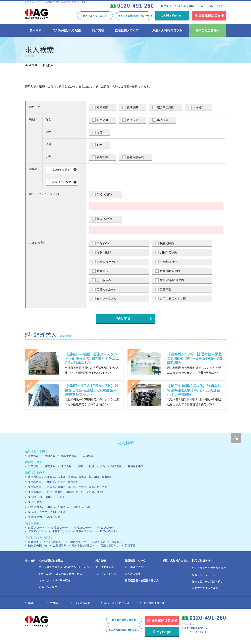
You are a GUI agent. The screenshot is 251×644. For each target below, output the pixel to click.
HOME (34, 65)
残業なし (102, 271)
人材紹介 (198, 107)
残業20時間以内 (170, 271)
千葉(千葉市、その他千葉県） (45, 517)
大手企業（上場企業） (174, 299)
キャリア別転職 (105, 567)
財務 (100, 132)
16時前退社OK (169, 262)
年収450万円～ (109, 531)
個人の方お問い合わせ (95, 16)
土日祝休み (104, 280)
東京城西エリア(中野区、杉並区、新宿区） (53, 482)
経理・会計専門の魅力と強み (209, 568)
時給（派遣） (105, 195)
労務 (103, 466)
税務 (100, 145)
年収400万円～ (85, 531)
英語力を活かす (107, 289)
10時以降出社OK (108, 262)
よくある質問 (186, 6)
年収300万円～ (37, 531)
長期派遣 (133, 107)
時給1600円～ (59, 528)
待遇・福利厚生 (48, 587)
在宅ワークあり (107, 299)
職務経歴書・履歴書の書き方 (142, 580)
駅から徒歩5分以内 (172, 280)
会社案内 (166, 6)
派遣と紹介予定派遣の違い (208, 582)
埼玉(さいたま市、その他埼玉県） (48, 512)
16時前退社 (99, 542)
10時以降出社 (78, 542)
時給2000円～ (105, 528)
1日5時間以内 (168, 252)
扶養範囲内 (167, 243)
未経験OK (103, 243)
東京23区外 (35, 502)
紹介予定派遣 (165, 107)
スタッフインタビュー (108, 574)
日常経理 (102, 120)
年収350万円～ (61, 531)
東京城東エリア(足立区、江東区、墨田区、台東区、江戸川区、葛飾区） (70, 477)
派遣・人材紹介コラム (175, 561)
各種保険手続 (135, 157)
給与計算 (102, 157)
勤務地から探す (62, 182)
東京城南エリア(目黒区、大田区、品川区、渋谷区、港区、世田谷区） (69, 487)
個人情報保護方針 (154, 603)
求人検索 (30, 561)
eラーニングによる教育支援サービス (61, 574)
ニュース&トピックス (213, 6)
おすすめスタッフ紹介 (205, 588)
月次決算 (133, 120)
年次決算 (163, 120)
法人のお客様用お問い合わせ (134, 16)
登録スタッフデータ (204, 575)
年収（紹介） (105, 219)
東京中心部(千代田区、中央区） (47, 497)
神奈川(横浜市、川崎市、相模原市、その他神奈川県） (60, 507)
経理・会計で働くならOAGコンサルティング (65, 567)
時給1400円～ (37, 528)
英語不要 (165, 289)
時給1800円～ (82, 528)
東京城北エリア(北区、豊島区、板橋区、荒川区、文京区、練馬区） (68, 492)
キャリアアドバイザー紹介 (55, 580)
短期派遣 (102, 107)
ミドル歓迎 (104, 252)
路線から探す (62, 170)
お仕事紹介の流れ (135, 567)
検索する (123, 318)
